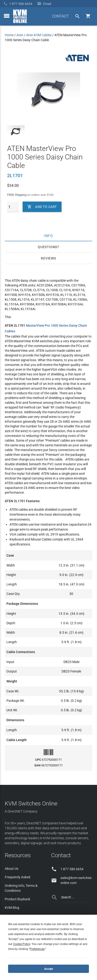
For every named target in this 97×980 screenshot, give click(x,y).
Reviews (48, 258)
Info (49, 236)
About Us (12, 869)
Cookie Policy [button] (22, 944)
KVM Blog (12, 908)
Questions (48, 247)
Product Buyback (17, 899)
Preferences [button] (37, 949)
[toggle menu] (7, 16)
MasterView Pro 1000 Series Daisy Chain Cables (46, 328)
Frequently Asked (17, 877)
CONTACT (61, 16)
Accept (49, 969)
